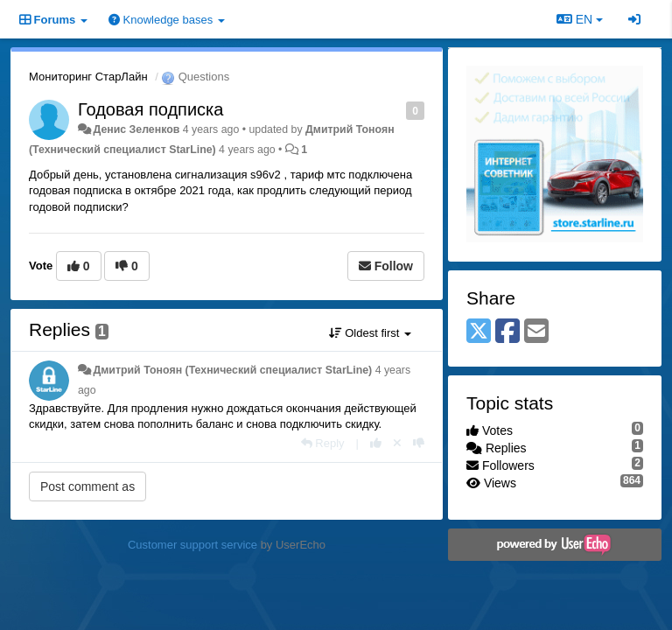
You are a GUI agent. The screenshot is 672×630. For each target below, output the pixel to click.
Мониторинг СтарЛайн (88, 77)
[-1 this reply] (419, 443)
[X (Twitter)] (479, 332)
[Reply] (323, 443)
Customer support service (192, 545)
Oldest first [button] (370, 333)
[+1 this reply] (376, 443)
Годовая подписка (150, 109)
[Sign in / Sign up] (634, 19)
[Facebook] (507, 332)
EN (580, 19)
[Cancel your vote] (397, 443)
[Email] (536, 332)
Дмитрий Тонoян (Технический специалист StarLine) (232, 370)
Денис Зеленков (136, 129)
